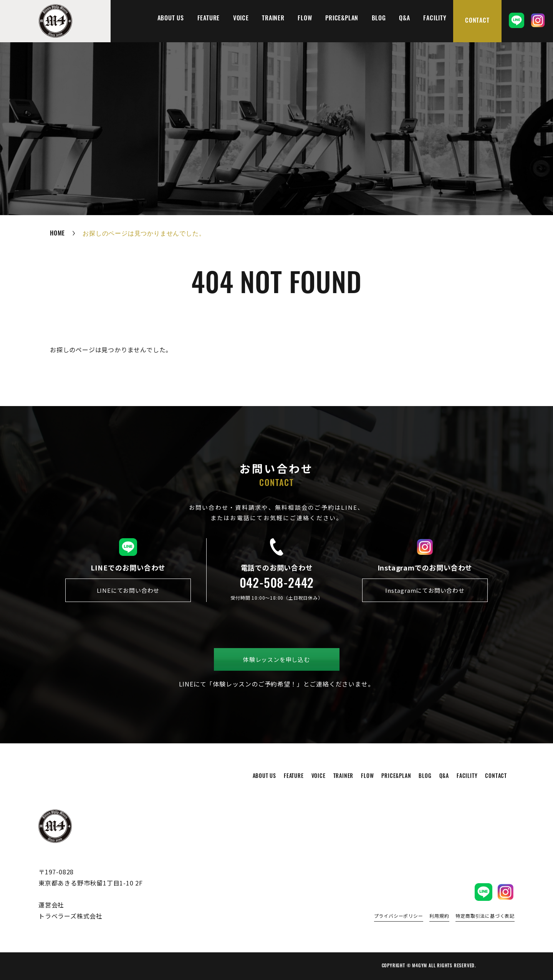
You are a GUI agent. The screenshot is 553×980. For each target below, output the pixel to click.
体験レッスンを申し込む (276, 659)
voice (241, 19)
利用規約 (439, 916)
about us (171, 19)
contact (477, 21)
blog (379, 19)
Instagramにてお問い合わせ (425, 590)
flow (305, 19)
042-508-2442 (277, 585)
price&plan (342, 19)
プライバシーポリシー (399, 916)
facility (435, 19)
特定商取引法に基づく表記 (485, 916)
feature (209, 19)
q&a (404, 19)
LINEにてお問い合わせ (128, 590)
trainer (273, 19)
